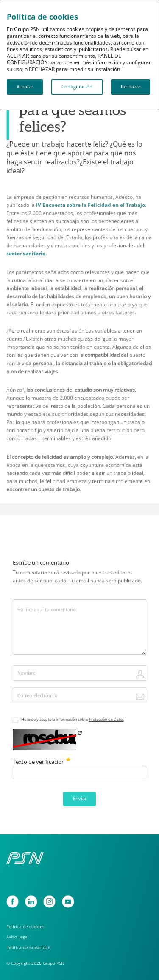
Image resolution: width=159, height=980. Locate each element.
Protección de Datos (106, 719)
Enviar (80, 799)
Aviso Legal (18, 937)
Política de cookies (25, 927)
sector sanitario (26, 253)
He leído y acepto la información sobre (73, 719)
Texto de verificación (42, 762)
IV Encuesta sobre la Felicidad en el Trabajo (91, 205)
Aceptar (25, 87)
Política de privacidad (28, 948)
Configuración (77, 87)
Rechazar (131, 87)
